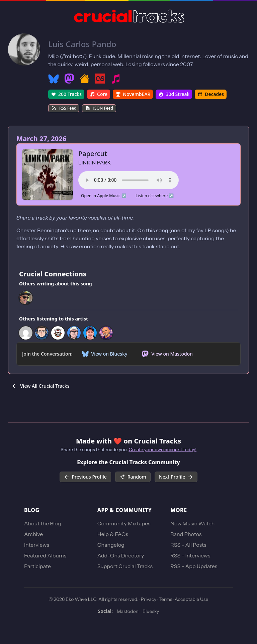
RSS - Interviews (190, 555)
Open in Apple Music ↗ (104, 196)
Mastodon (128, 611)
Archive (33, 534)
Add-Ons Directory (121, 555)
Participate (37, 566)
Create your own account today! (162, 449)
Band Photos (186, 534)
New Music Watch (192, 523)
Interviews (37, 545)
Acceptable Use (192, 599)
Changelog (111, 545)
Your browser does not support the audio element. (128, 179)
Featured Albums (45, 555)
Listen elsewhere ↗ (155, 196)
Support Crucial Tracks (125, 566)
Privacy (149, 599)
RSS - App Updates (194, 566)
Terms (165, 599)
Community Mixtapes (124, 523)
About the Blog (42, 523)
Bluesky (151, 611)
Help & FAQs (113, 534)
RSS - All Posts (188, 545)
